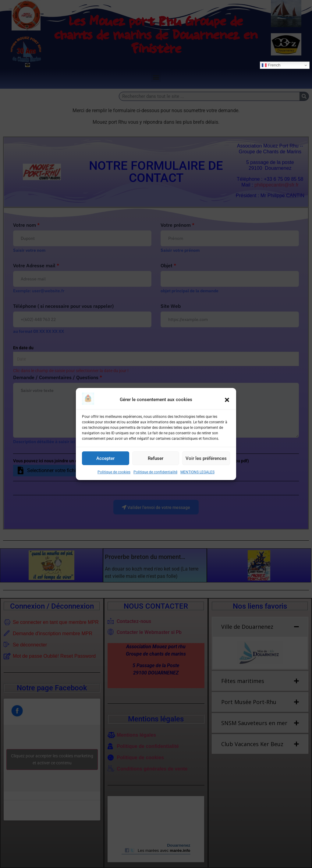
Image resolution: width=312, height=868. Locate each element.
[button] (227, 400)
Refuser (156, 458)
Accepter (105, 458)
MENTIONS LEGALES (197, 472)
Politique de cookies (114, 472)
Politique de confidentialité (155, 472)
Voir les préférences (206, 458)
